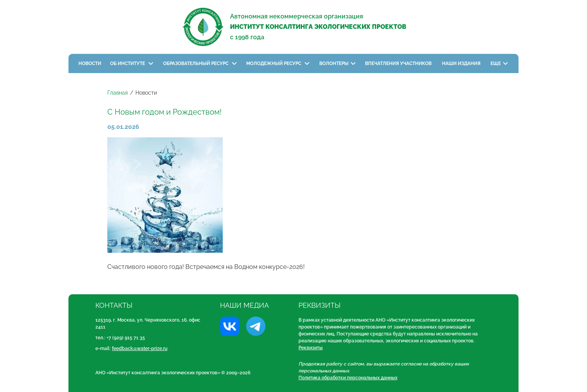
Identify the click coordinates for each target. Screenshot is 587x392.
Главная (118, 93)
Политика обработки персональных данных (348, 378)
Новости (90, 63)
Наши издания (462, 63)
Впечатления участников (399, 63)
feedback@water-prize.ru (140, 349)
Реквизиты (311, 348)
